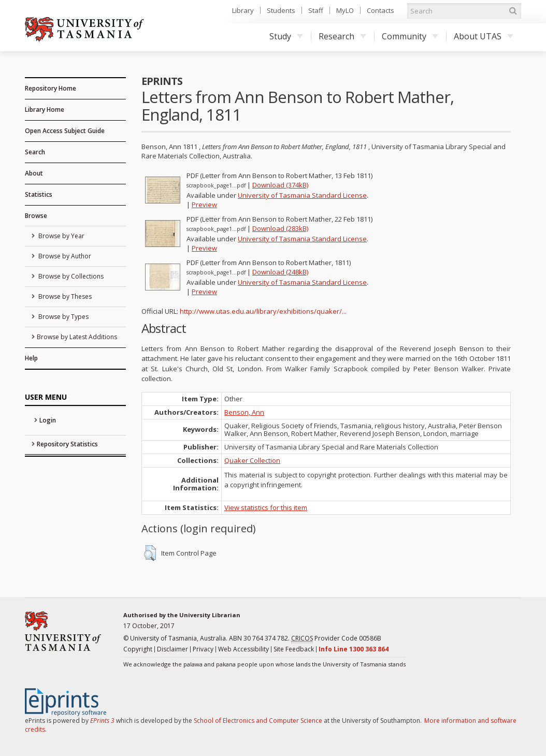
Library (243, 10)
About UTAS (484, 36)
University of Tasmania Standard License (302, 195)
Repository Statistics (67, 444)
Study (286, 36)
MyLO (345, 10)
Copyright (138, 649)
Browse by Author (64, 256)
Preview (204, 205)
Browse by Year (61, 236)
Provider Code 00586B (336, 638)
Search (35, 152)
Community (410, 36)
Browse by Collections (70, 276)
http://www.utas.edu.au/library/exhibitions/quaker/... (263, 311)
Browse (36, 216)
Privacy (203, 649)
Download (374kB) (280, 185)
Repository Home (51, 88)
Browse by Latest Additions (77, 337)
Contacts (380, 10)
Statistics (39, 194)
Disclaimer (173, 649)
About (34, 173)
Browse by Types (63, 317)
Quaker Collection (252, 460)
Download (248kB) (280, 272)
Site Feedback (294, 649)
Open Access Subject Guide (65, 131)
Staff (316, 10)
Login (48, 420)
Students (281, 10)
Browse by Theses (64, 296)
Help (31, 358)
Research (342, 36)
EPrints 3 (102, 721)
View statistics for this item (266, 507)
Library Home (45, 110)
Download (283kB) (280, 228)
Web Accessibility (243, 649)
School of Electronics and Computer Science (258, 721)
